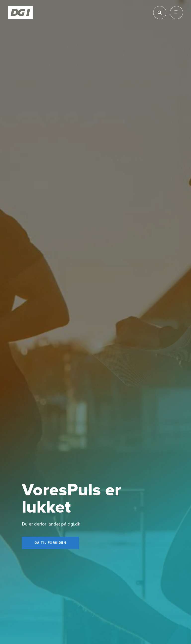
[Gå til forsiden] (50, 543)
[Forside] (21, 12)
